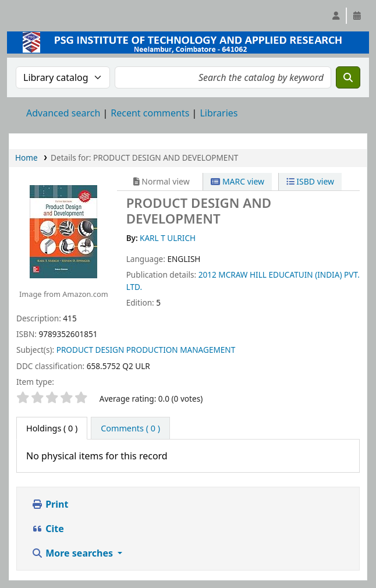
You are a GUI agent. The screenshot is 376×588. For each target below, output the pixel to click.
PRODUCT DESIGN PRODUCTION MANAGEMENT (146, 350)
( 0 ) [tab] (52, 428)
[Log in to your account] (336, 16)
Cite (48, 529)
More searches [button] (73, 553)
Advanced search (63, 113)
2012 (207, 274)
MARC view (237, 181)
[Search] (348, 77)
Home (26, 157)
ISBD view (310, 181)
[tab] (130, 428)
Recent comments (150, 113)
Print (50, 504)
